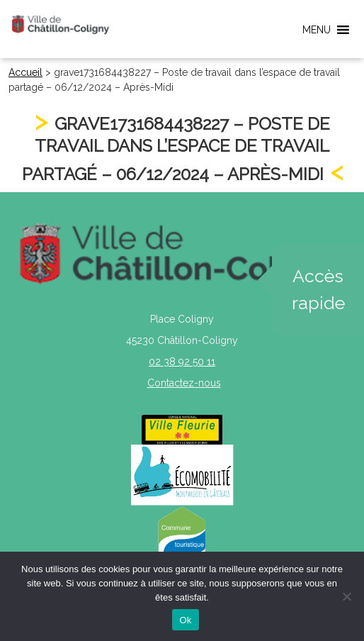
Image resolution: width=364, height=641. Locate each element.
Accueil (25, 72)
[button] (317, 30)
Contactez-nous (184, 383)
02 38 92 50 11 (182, 362)
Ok (185, 620)
